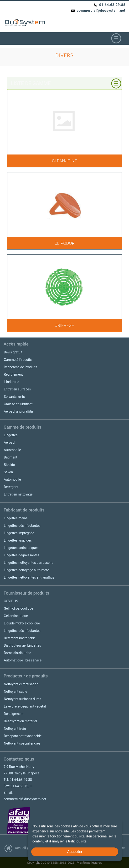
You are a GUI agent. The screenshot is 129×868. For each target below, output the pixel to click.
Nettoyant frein (15, 729)
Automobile (12, 450)
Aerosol (10, 442)
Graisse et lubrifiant (18, 404)
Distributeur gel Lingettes (22, 645)
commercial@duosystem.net (98, 11)
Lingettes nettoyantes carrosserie (29, 563)
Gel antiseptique (16, 616)
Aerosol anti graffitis (19, 411)
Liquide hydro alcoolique (22, 623)
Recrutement (13, 374)
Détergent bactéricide (20, 638)
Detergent (11, 487)
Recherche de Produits (21, 367)
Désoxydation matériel (20, 721)
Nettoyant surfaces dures (23, 699)
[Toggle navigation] (116, 38)
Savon (8, 472)
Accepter (75, 852)
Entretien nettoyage (18, 494)
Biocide (9, 465)
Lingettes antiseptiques (21, 548)
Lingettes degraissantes (22, 555)
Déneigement (14, 714)
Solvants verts (14, 397)
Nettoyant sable (15, 692)
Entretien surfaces (17, 389)
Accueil (15, 848)
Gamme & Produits (18, 360)
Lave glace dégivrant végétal (25, 706)
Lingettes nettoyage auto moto (26, 570)
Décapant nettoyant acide (23, 736)
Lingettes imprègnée (19, 533)
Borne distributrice (17, 653)
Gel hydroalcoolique (18, 608)
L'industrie (11, 382)
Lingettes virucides (18, 540)
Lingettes (11, 435)
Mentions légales (89, 863)
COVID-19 (11, 601)
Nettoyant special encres (22, 743)
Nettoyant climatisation (21, 684)
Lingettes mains (16, 518)
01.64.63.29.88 (109, 5)
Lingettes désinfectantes (22, 526)
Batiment (10, 457)
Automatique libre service (23, 660)
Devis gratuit (13, 352)
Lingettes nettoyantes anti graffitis (29, 577)
